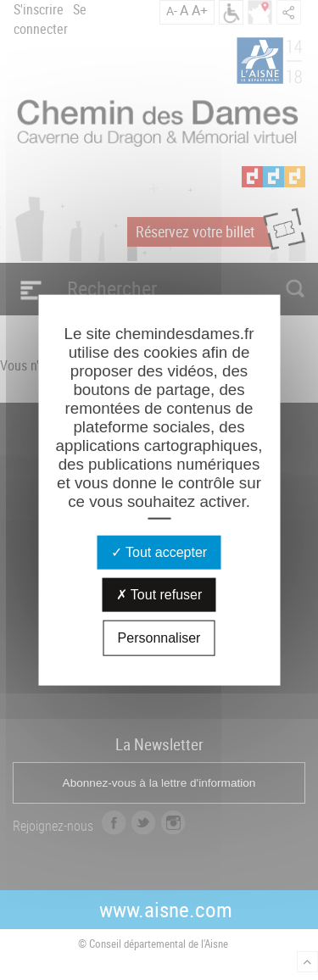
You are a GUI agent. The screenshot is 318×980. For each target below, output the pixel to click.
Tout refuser (159, 594)
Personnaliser (159, 637)
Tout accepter (159, 551)
